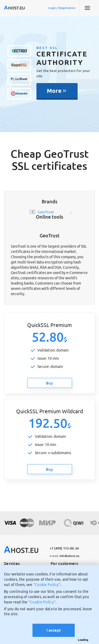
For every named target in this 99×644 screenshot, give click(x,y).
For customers (64, 564)
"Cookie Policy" (47, 585)
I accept (54, 630)
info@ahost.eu (64, 556)
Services (12, 564)
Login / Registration (62, 8)
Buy (49, 383)
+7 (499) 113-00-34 (64, 548)
